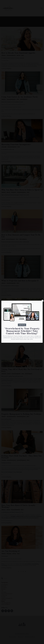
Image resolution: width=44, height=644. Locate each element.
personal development (11, 328)
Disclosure (21, 637)
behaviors (4, 55)
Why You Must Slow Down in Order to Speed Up (22, 190)
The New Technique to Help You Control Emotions (18, 325)
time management (6, 603)
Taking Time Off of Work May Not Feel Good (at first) (22, 370)
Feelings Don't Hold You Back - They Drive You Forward (21, 457)
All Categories (5, 585)
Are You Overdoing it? (11, 551)
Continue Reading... (7, 69)
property (3, 597)
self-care (18, 55)
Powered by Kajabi (22, 641)
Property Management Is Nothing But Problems (21, 414)
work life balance (24, 99)
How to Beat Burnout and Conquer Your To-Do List (21, 236)
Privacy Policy (12, 637)
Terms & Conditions (30, 637)
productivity (4, 147)
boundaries (4, 374)
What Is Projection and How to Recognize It (20, 281)
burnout (8, 192)
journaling (4, 460)
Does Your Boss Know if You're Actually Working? (18, 506)
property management (11, 55)
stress (23, 55)
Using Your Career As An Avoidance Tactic (20, 97)
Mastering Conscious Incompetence (16, 145)
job (2, 591)
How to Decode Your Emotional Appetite (18, 53)
